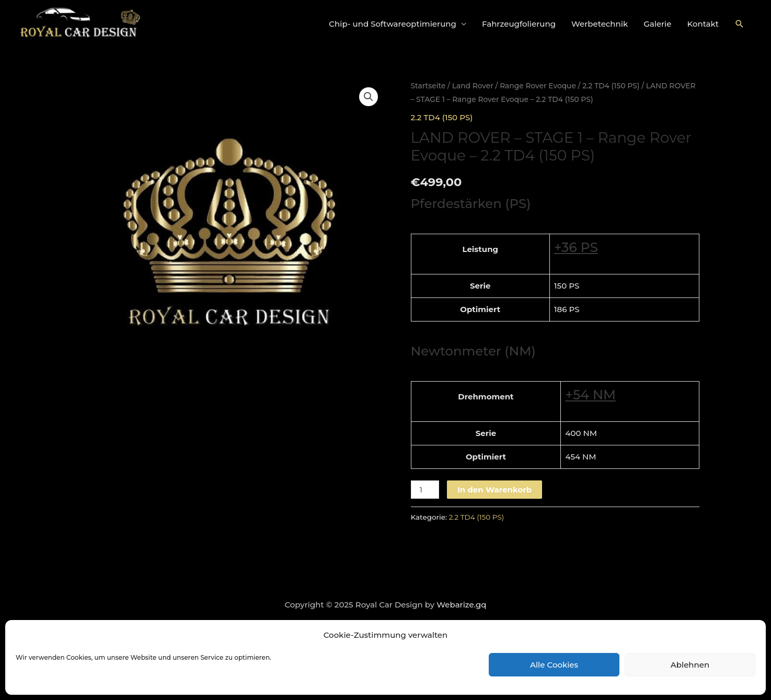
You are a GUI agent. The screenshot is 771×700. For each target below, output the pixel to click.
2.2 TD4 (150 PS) (611, 86)
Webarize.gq (461, 605)
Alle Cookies (554, 665)
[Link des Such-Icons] (740, 24)
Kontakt (703, 24)
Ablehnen (690, 665)
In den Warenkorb (494, 490)
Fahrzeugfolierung (519, 24)
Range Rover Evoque (538, 86)
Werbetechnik (600, 24)
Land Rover (473, 86)
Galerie (657, 24)
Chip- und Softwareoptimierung (393, 24)
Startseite (428, 86)
